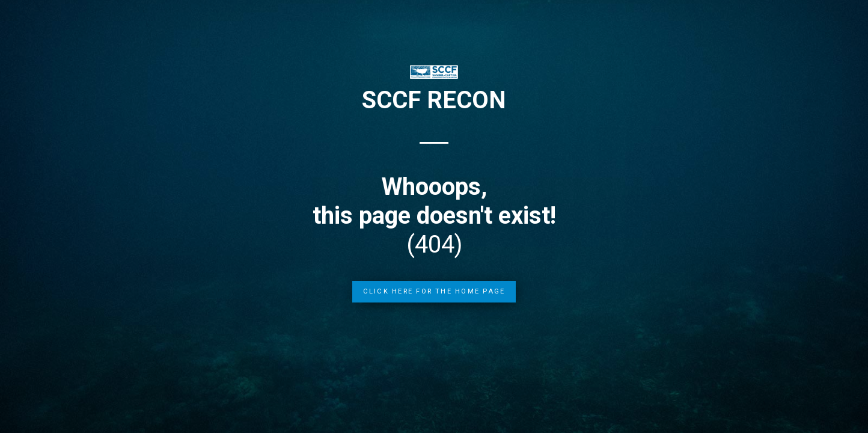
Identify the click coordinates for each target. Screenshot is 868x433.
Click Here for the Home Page (434, 291)
